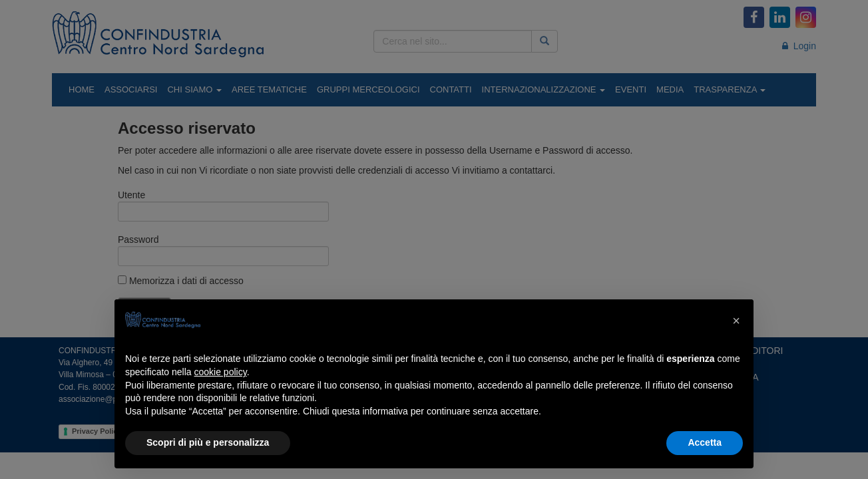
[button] (736, 321)
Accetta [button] (705, 442)
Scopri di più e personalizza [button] (208, 442)
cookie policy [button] (221, 372)
